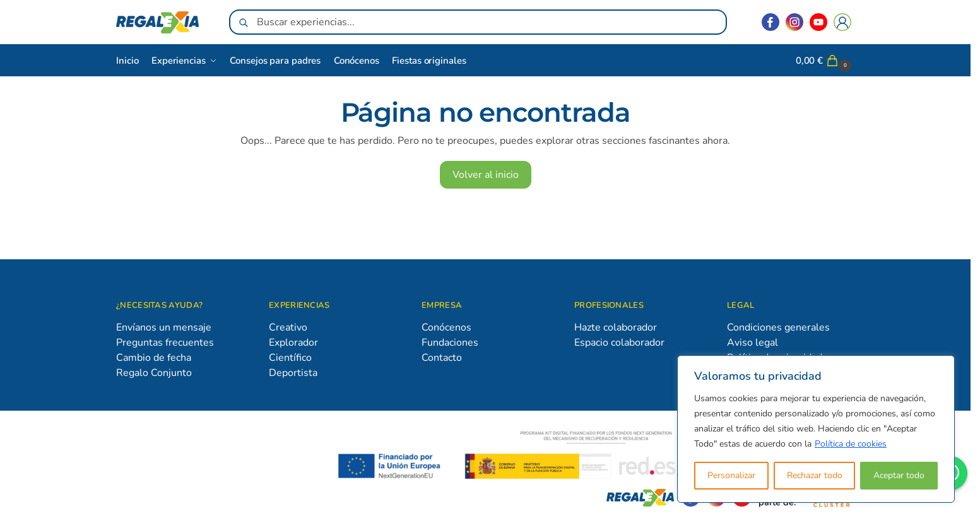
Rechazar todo (815, 475)
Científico (290, 358)
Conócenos (446, 327)
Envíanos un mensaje (164, 327)
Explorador (293, 343)
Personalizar (731, 475)
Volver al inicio (486, 175)
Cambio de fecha (154, 358)
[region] (816, 429)
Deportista (293, 373)
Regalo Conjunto (154, 373)
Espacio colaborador (619, 343)
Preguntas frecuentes (165, 343)
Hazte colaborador (616, 327)
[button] (825, 61)
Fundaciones (450, 343)
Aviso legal (753, 343)
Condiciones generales (778, 327)
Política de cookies (851, 444)
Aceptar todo (899, 475)
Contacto (442, 358)
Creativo (288, 327)
